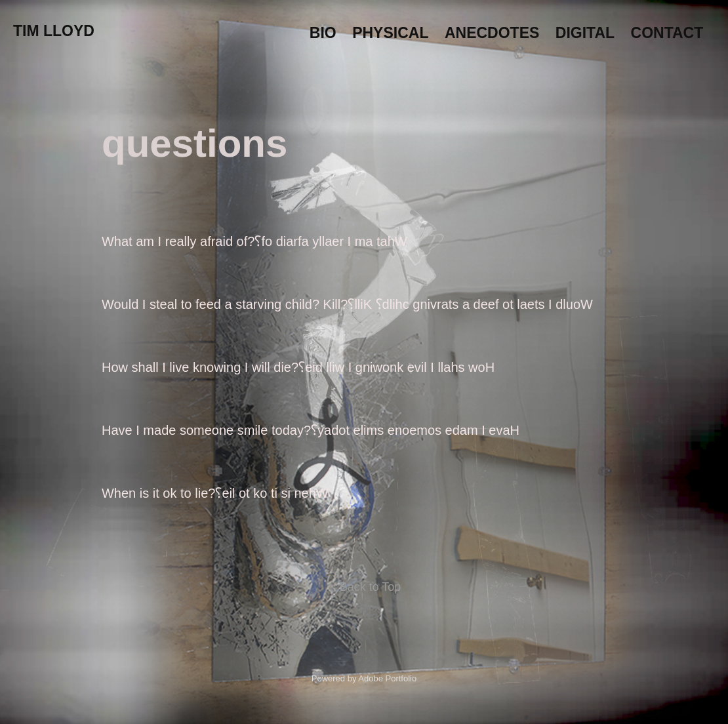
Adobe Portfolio (387, 678)
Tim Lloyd (54, 31)
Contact (667, 33)
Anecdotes (492, 33)
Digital (585, 33)
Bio (323, 33)
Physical (390, 33)
